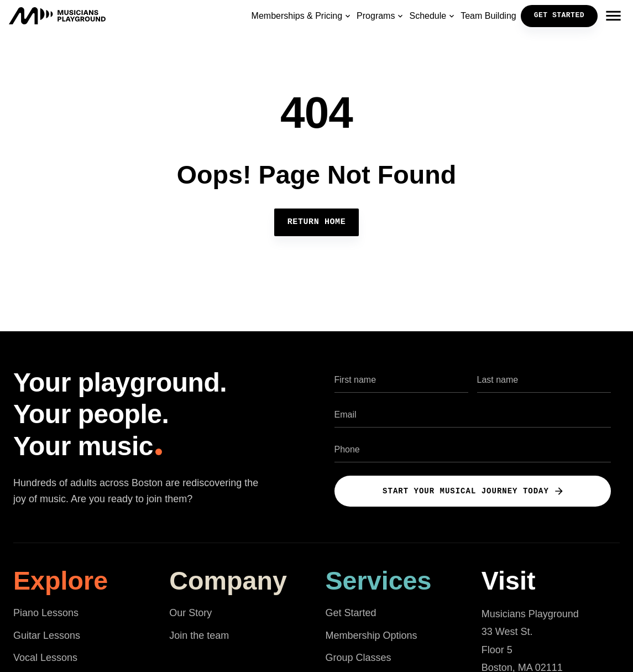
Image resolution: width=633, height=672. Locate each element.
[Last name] (544, 380)
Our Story (190, 613)
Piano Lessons (46, 613)
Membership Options (372, 635)
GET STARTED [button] (559, 15)
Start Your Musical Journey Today (474, 491)
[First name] (401, 380)
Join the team (199, 635)
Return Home (317, 222)
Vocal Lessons (45, 658)
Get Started (351, 613)
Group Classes (359, 658)
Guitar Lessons (47, 635)
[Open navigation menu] (613, 16)
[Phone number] (473, 449)
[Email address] (473, 415)
